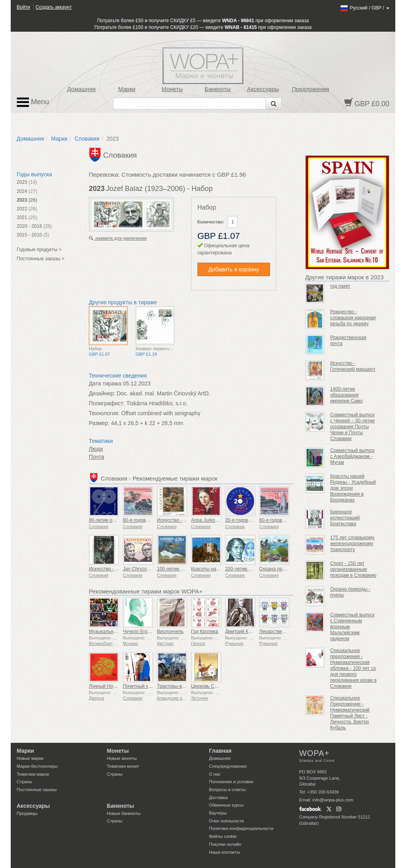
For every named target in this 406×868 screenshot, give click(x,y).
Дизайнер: (102, 393)
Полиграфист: (107, 403)
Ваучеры (218, 813)
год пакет (340, 286)
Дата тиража (105, 383)
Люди (96, 449)
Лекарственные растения (287, 631)
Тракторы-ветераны (179, 686)
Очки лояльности (226, 821)
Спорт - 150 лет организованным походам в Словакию (353, 569)
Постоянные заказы (37, 790)
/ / (365, 8)
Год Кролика (205, 631)
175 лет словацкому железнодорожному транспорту (352, 544)
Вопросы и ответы (227, 790)
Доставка (218, 797)
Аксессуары (263, 89)
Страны (24, 782)
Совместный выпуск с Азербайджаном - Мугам (352, 456)
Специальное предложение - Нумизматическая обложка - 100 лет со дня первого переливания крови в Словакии (353, 668)
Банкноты (218, 89)
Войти (23, 7)
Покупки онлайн (225, 844)
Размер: (99, 423)
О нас (215, 774)
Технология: (104, 413)
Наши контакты (224, 852)
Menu (33, 102)
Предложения (310, 89)
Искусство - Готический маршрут (353, 366)
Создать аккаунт (54, 7)
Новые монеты (122, 758)
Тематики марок (33, 774)
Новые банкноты (124, 813)
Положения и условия (231, 782)
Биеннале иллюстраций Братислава (345, 518)
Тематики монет (123, 766)
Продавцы (27, 813)
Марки (127, 89)
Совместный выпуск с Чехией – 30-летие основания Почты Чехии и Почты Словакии (353, 427)
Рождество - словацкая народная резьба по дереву (353, 318)
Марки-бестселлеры (37, 766)
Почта (97, 457)
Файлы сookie (223, 836)
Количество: (211, 222)
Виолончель (170, 631)
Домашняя (81, 89)
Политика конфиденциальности (241, 828)
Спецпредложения (228, 766)
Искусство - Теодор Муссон (187, 520)
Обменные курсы (226, 805)
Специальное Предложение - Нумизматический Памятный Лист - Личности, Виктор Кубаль (350, 713)
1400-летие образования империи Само (347, 395)
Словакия (87, 139)
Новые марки (30, 758)
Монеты (172, 89)
